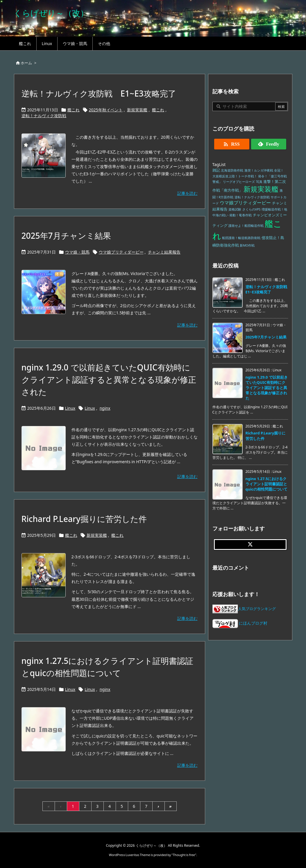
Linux (70, 408)
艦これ (74, 110)
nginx (105, 408)
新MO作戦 (247, 245)
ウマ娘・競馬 (77, 252)
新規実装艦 (137, 110)
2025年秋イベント (106, 110)
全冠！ (279, 170)
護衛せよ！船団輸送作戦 (246, 226)
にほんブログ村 (240, 623)
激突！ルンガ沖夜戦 (259, 170)
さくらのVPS (252, 209)
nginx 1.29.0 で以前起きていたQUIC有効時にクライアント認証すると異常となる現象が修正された (109, 379)
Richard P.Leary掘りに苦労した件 (84, 519)
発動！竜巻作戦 (240, 215)
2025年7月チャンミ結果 (66, 236)
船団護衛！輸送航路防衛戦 (241, 238)
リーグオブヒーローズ (239, 182)
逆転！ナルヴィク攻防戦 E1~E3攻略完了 (99, 93)
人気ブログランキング (257, 609)
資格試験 (235, 209)
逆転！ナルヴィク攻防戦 (44, 116)
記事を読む (187, 193)
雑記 (216, 170)
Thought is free (184, 855)
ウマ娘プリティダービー (121, 252)
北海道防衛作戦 (232, 170)
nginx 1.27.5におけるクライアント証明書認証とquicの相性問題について (266, 484)
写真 (259, 182)
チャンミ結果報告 (164, 252)
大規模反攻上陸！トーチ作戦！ (235, 176)
